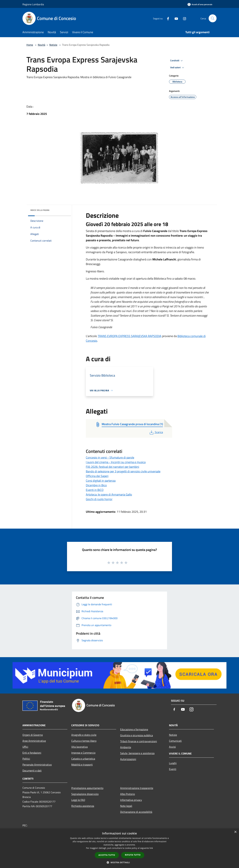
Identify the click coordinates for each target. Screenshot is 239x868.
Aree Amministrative (34, 741)
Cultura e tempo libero (84, 741)
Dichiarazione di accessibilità (136, 812)
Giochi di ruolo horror (99, 499)
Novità (42, 45)
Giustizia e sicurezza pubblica (137, 735)
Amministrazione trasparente (137, 788)
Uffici (25, 747)
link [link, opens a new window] (151, 848)
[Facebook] (167, 18)
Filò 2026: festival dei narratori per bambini (112, 467)
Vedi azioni (178, 68)
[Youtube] (175, 18)
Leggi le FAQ (78, 800)
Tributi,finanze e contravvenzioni (139, 741)
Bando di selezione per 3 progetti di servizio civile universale (123, 471)
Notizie (53, 45)
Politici (26, 759)
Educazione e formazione (134, 729)
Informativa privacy (131, 800)
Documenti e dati (32, 771)
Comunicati (175, 741)
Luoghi (173, 763)
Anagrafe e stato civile (84, 735)
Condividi (177, 61)
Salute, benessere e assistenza (137, 753)
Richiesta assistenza (83, 806)
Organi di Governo (33, 735)
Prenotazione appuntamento (87, 788)
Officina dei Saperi (97, 476)
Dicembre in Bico (96, 485)
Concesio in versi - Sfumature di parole (110, 457)
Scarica (156, 432)
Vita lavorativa (79, 747)
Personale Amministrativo (37, 765)
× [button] (235, 832)
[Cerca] (213, 18)
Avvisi (172, 747)
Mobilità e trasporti (82, 765)
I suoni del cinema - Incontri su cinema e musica (116, 462)
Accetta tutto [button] (107, 855)
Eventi (173, 769)
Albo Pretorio (128, 794)
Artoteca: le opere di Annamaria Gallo (109, 494)
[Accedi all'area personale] (200, 4)
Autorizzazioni (128, 759)
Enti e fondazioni (32, 753)
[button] (119, 862)
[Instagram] (183, 18)
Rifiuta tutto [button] (133, 855)
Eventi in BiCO (95, 490)
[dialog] (119, 848)
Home (30, 45)
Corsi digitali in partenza (101, 481)
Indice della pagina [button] (40, 210)
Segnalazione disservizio (85, 794)
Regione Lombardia (33, 4)
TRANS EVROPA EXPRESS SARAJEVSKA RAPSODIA (130, 336)
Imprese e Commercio (83, 753)
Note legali (126, 806)
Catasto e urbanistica (83, 759)
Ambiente (126, 747)
